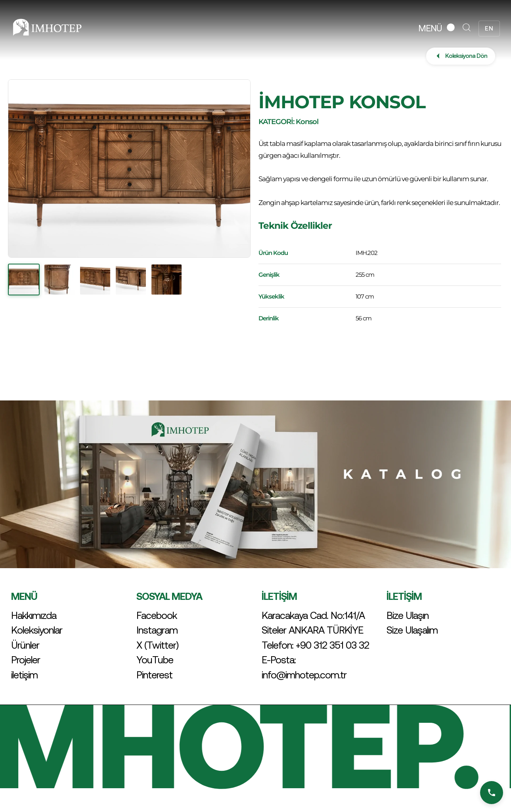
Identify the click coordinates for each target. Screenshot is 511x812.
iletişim (24, 675)
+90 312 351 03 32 (332, 645)
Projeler (26, 660)
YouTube (155, 660)
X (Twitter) (157, 645)
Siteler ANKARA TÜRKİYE (312, 630)
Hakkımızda (34, 615)
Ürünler (25, 645)
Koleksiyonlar (37, 630)
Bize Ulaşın (408, 615)
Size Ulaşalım (412, 630)
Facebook (157, 615)
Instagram (157, 630)
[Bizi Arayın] (492, 793)
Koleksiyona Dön (461, 56)
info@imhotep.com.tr (304, 675)
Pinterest (154, 675)
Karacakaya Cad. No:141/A (313, 615)
